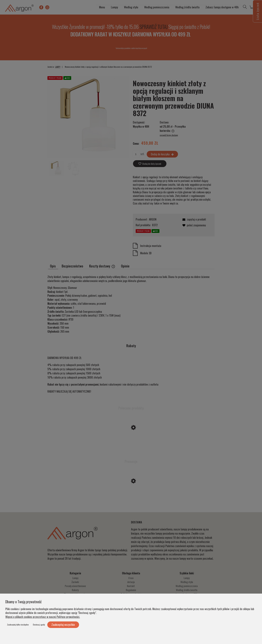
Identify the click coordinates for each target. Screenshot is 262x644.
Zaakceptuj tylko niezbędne (18, 625)
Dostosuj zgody (39, 625)
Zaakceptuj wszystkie (63, 625)
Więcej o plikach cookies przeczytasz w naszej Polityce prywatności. (43, 617)
